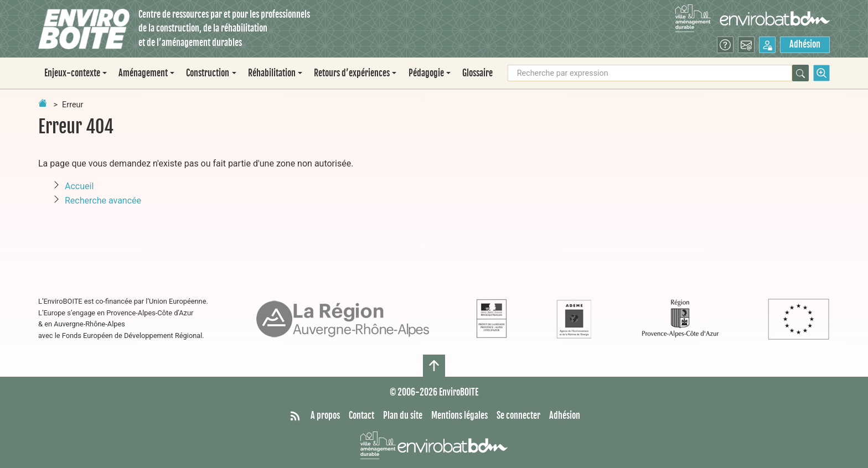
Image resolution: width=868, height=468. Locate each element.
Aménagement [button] (143, 73)
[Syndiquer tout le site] (295, 416)
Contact (361, 415)
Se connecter (518, 415)
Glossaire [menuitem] (477, 73)
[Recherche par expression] (650, 73)
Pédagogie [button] (426, 73)
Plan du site (403, 415)
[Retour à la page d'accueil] (43, 103)
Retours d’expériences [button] (352, 73)
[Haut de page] (434, 366)
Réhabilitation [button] (272, 73)
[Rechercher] (800, 73)
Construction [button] (208, 73)
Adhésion (805, 44)
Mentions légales (459, 415)
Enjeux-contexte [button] (72, 73)
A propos (325, 415)
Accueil (79, 186)
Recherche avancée (103, 201)
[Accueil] (84, 29)
